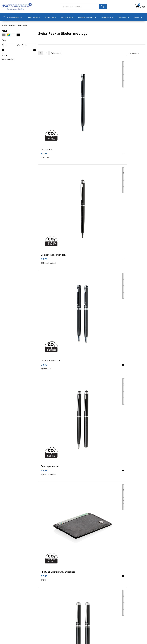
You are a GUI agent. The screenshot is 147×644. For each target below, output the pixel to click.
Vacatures (81, 614)
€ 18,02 (44, 266)
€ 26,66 (116, 432)
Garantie (80, 611)
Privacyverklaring (119, 611)
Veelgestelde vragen (49, 607)
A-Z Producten (47, 611)
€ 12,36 (116, 151)
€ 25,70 (80, 429)
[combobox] (80, 6)
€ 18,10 (80, 321)
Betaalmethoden (84, 607)
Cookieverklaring (119, 607)
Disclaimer (117, 614)
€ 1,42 (44, 100)
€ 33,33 (44, 484)
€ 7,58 (80, 155)
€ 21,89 (116, 321)
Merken (12, 25)
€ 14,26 (80, 210)
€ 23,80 (44, 377)
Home (4, 25)
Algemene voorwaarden (122, 603)
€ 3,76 (80, 100)
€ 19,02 (80, 262)
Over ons (45, 603)
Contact (80, 603)
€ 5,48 (44, 151)
